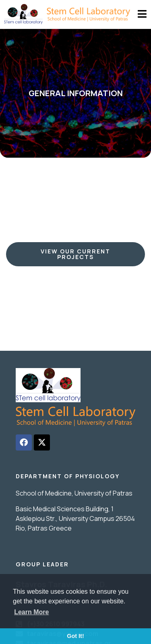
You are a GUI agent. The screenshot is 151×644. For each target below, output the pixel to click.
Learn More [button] (31, 612)
